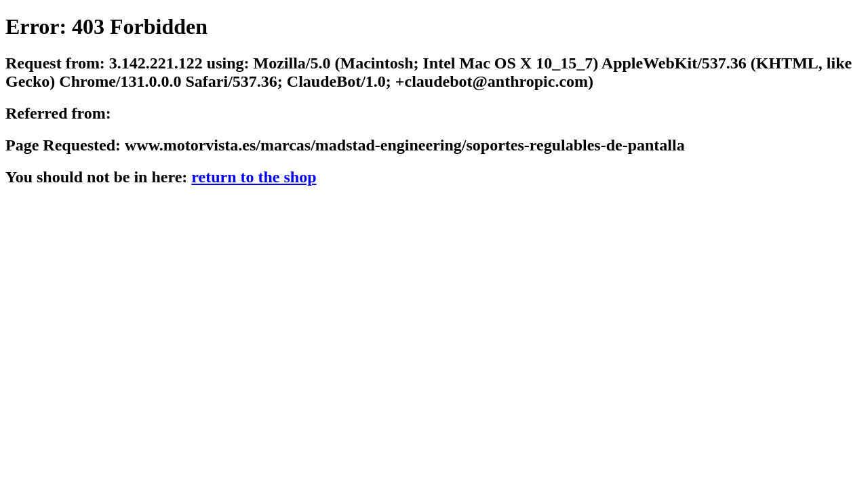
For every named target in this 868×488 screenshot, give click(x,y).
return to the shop (254, 177)
